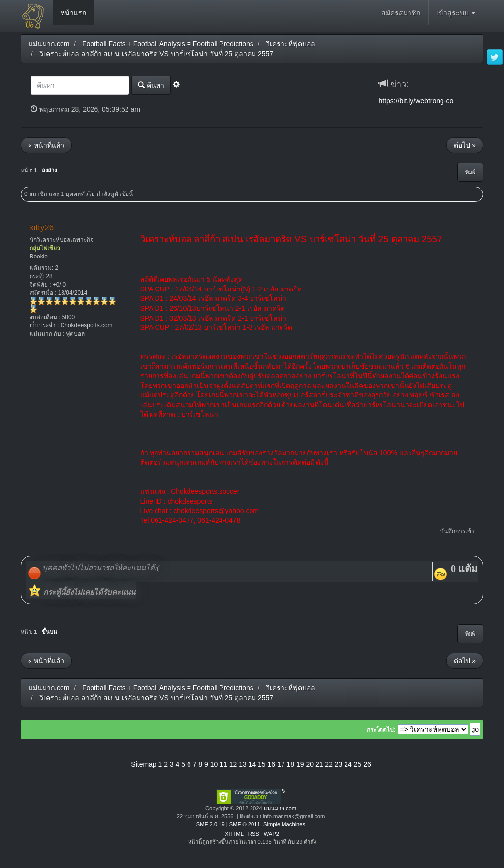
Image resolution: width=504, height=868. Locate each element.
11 (223, 764)
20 (310, 764)
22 (329, 764)
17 (281, 764)
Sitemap (143, 764)
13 (243, 764)
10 (214, 764)
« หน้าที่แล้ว (46, 145)
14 (252, 764)
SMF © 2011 (245, 824)
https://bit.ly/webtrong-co (416, 101)
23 (339, 764)
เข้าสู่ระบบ (456, 13)
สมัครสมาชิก (401, 13)
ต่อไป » (465, 145)
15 (262, 764)
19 (300, 764)
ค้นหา (151, 85)
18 (290, 764)
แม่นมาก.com (280, 808)
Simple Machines (284, 824)
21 (319, 764)
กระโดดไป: (381, 730)
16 (272, 764)
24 (348, 764)
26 (367, 764)
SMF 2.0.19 (211, 824)
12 (233, 764)
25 (358, 764)
